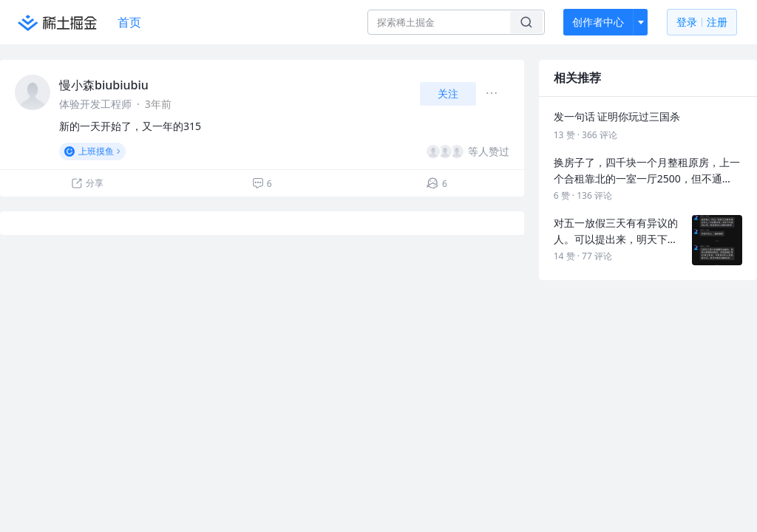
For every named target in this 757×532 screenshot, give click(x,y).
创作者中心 (598, 22)
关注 (448, 93)
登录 (702, 23)
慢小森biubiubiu (104, 85)
